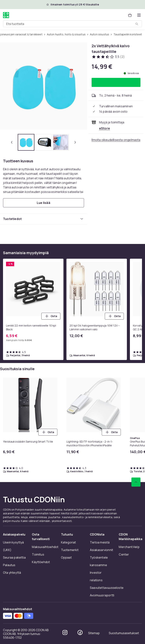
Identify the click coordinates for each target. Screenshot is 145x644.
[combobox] (72, 24)
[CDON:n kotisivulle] (6, 15)
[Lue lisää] (44, 203)
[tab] (26, 142)
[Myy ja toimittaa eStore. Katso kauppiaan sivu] (105, 128)
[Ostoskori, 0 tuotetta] (130, 15)
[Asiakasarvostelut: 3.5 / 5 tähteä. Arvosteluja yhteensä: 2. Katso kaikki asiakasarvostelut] (108, 57)
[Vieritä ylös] (136, 482)
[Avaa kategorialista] (139, 15)
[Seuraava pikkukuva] (75, 142)
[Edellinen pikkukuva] (12, 142)
